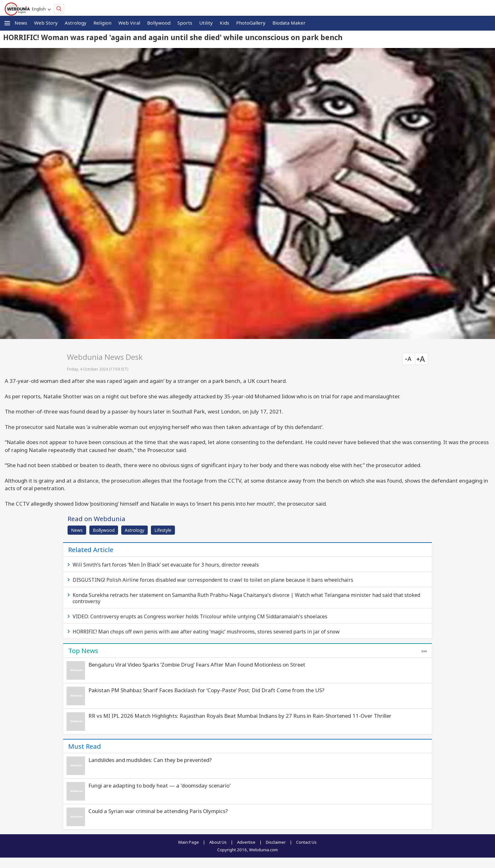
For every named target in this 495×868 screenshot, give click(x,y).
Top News (83, 651)
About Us (218, 842)
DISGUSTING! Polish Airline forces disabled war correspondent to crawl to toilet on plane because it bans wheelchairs (213, 580)
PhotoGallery (251, 23)
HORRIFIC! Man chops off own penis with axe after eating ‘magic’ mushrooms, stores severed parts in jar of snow (206, 632)
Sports (185, 23)
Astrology (76, 23)
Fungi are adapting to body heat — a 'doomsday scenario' (160, 785)
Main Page (189, 842)
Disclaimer (276, 842)
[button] (7, 23)
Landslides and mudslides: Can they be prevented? (150, 760)
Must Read (85, 746)
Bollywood (159, 23)
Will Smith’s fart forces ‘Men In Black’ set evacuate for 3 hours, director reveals (166, 565)
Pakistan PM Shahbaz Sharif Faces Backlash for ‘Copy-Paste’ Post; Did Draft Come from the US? (206, 690)
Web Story (46, 23)
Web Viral (129, 23)
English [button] (40, 9)
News (21, 23)
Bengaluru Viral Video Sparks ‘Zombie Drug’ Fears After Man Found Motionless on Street (197, 665)
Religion (102, 23)
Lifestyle (163, 530)
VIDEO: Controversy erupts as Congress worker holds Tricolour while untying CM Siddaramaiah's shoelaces (200, 616)
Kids (224, 23)
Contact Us (306, 842)
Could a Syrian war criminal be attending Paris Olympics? (158, 811)
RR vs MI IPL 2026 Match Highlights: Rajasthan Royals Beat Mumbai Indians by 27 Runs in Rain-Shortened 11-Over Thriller (240, 716)
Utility (206, 23)
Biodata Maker (289, 23)
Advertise (246, 842)
